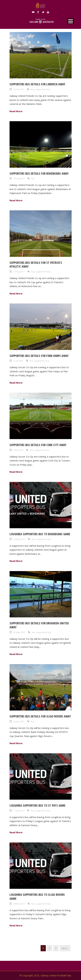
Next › (65, 948)
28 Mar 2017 (19, 904)
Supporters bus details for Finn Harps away (39, 356)
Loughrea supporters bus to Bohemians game (40, 534)
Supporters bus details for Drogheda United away (39, 625)
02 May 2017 (19, 632)
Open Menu (71, 21)
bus (33, 89)
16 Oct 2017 (19, 89)
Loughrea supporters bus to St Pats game (37, 806)
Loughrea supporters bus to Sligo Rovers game (37, 897)
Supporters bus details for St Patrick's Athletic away (36, 265)
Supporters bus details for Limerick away (37, 84)
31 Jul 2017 (18, 361)
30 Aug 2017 (19, 178)
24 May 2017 (19, 539)
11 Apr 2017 (19, 811)
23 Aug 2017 (19, 272)
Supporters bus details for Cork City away (38, 445)
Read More (16, 111)
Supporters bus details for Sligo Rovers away (40, 716)
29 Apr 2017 (19, 721)
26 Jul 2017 (18, 450)
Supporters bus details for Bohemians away (39, 174)
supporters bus (43, 89)
